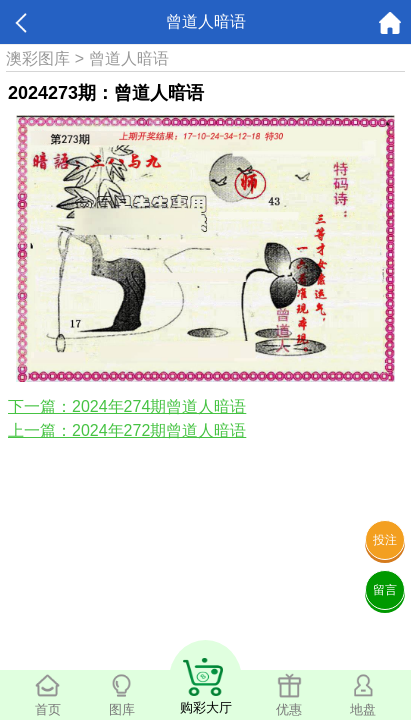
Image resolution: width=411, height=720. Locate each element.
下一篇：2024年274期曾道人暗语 (127, 406)
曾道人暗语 (129, 58)
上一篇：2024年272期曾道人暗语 (127, 430)
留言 (385, 590)
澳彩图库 (38, 58)
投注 (385, 540)
